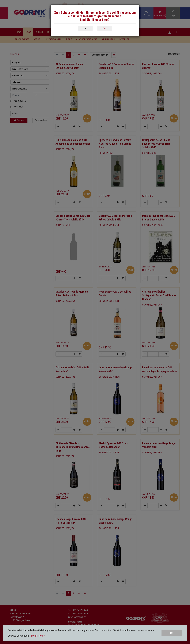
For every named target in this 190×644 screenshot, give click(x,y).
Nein (105, 28)
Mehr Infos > (38, 636)
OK (172, 633)
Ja (85, 28)
